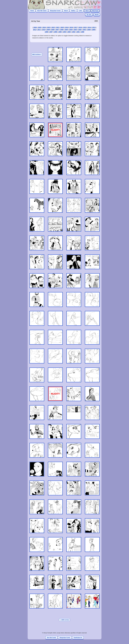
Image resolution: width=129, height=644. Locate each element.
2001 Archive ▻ (37, 55)
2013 (94, 27)
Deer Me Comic (42, 11)
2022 (53, 27)
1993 (69, 32)
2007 (57, 30)
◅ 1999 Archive (64, 620)
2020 (62, 27)
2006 (62, 30)
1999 (94, 30)
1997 (51, 32)
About (66, 11)
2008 (53, 30)
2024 (44, 27)
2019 (67, 27)
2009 (48, 30)
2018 (71, 27)
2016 (80, 27)
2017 (76, 27)
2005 (66, 30)
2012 (35, 30)
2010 (44, 30)
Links (80, 11)
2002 (80, 30)
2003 (75, 30)
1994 (65, 32)
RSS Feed (95, 11)
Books (97, 15)
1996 (55, 32)
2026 (35, 27)
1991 (78, 32)
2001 (84, 30)
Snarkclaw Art (78, 638)
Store (87, 11)
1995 (60, 32)
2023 (49, 27)
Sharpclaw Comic (55, 11)
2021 (58, 27)
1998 (46, 32)
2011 (39, 30)
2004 (71, 30)
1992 (74, 32)
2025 (40, 27)
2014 (89, 27)
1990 (83, 32)
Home (32, 11)
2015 (85, 27)
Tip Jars (89, 15)
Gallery (73, 11)
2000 (89, 30)
